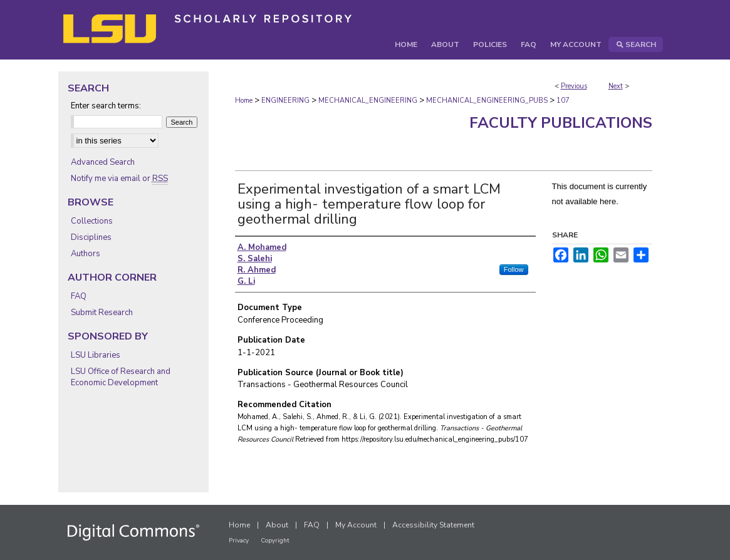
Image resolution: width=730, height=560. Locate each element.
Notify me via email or (119, 179)
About (277, 525)
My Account (356, 525)
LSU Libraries (96, 355)
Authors (86, 254)
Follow (514, 269)
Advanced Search (103, 162)
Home (244, 101)
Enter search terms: (106, 106)
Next (616, 86)
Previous (574, 86)
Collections (92, 221)
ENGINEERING (285, 101)
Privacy (239, 541)
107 (563, 101)
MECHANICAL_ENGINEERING (368, 101)
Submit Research (102, 313)
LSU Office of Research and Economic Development (121, 377)
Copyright (275, 541)
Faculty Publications (561, 123)
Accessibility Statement (433, 525)
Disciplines (91, 237)
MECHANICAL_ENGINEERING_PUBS (487, 101)
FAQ (79, 296)
